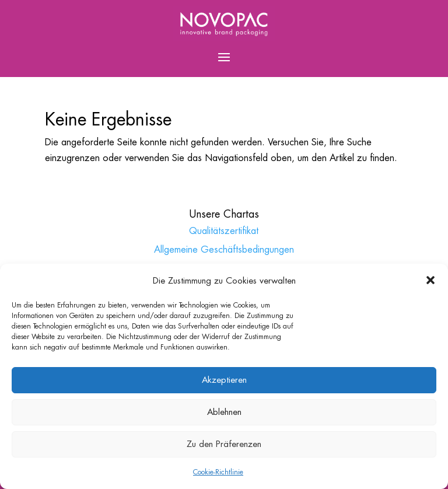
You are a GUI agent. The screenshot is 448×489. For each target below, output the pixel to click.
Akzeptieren (224, 380)
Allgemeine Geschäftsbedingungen (224, 249)
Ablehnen (224, 412)
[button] (430, 280)
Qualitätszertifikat (224, 231)
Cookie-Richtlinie (218, 472)
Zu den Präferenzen (224, 444)
